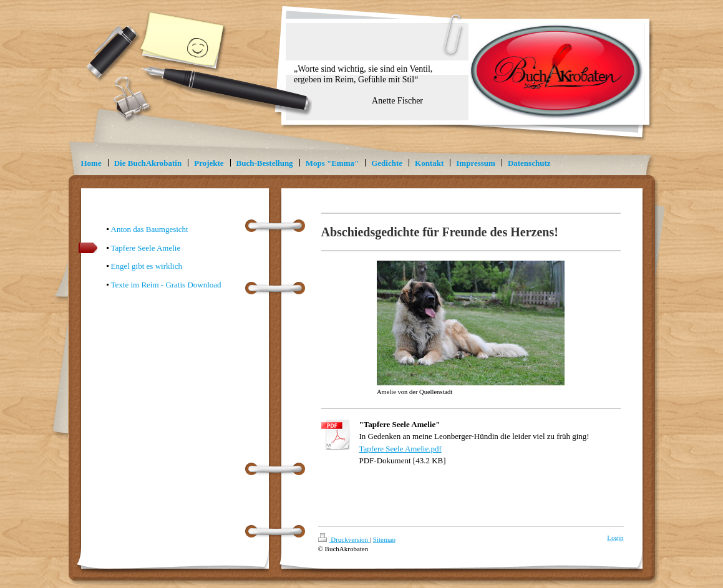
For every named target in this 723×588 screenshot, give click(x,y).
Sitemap (384, 539)
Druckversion (344, 539)
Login (615, 537)
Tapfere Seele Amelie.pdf (400, 449)
